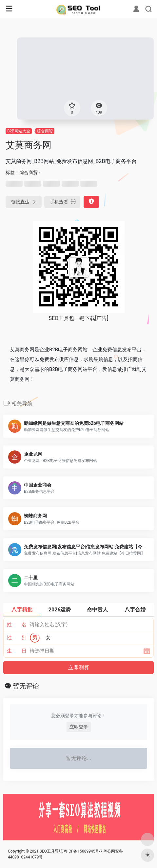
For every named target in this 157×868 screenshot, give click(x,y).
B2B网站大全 (19, 131)
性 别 (17, 638)
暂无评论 (26, 686)
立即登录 (79, 727)
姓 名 (17, 625)
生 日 (17, 651)
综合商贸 (45, 131)
